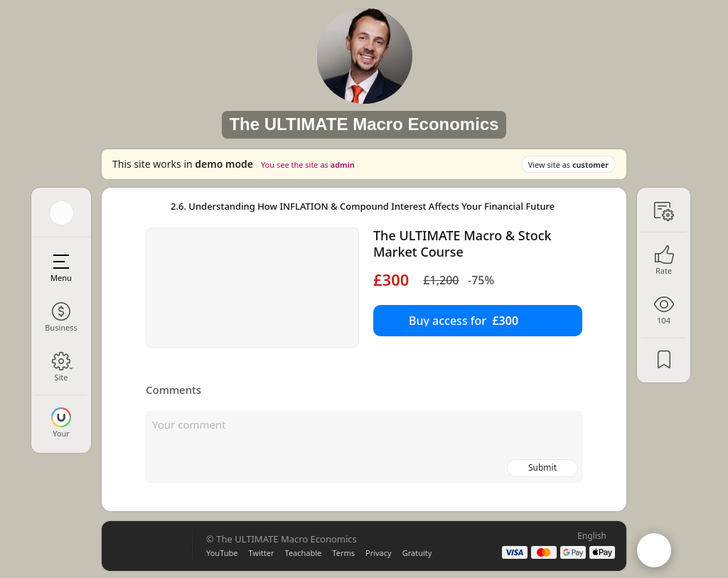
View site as (568, 165)
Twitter (261, 553)
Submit (542, 467)
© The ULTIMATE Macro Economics (282, 539)
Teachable (304, 553)
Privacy (379, 553)
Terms (343, 553)
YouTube (222, 553)
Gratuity (417, 553)
